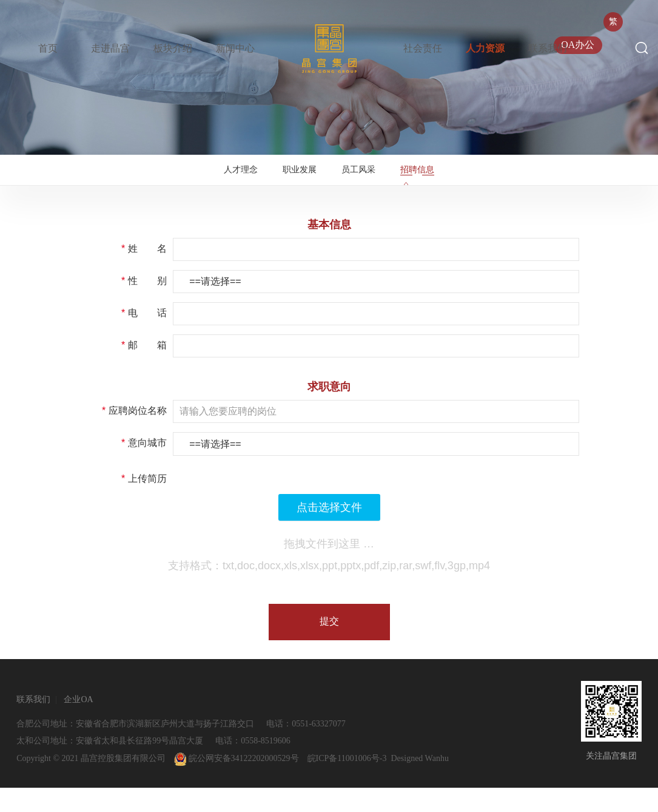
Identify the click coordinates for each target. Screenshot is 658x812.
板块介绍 (173, 48)
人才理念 (233, 182)
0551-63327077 (319, 748)
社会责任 (423, 48)
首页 (48, 48)
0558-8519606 (266, 765)
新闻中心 (235, 48)
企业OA (78, 724)
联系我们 (548, 48)
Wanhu (437, 783)
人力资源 (485, 48)
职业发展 (297, 182)
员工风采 (361, 182)
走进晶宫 (110, 48)
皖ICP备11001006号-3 (347, 783)
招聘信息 (425, 182)
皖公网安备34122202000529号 (237, 783)
